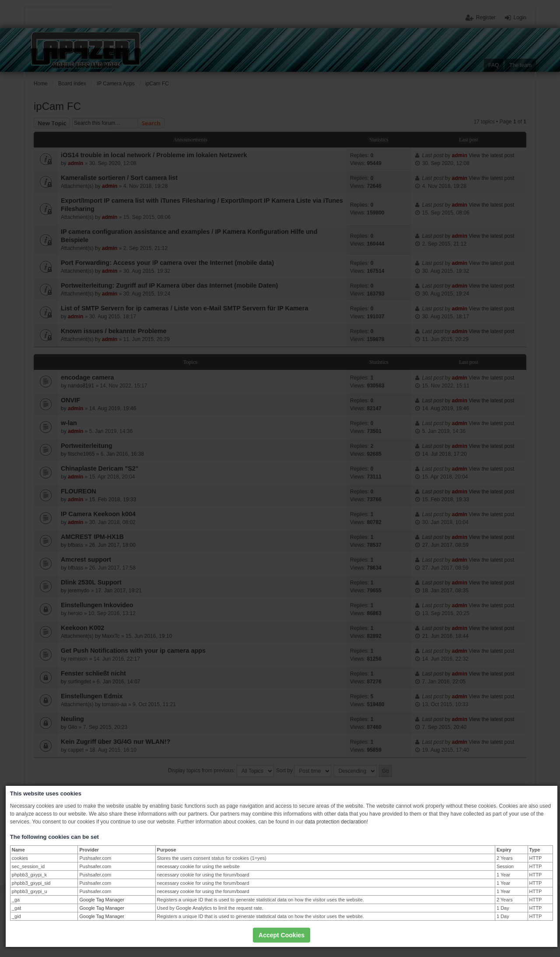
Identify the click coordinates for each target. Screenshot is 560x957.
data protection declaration (336, 822)
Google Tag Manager (102, 900)
